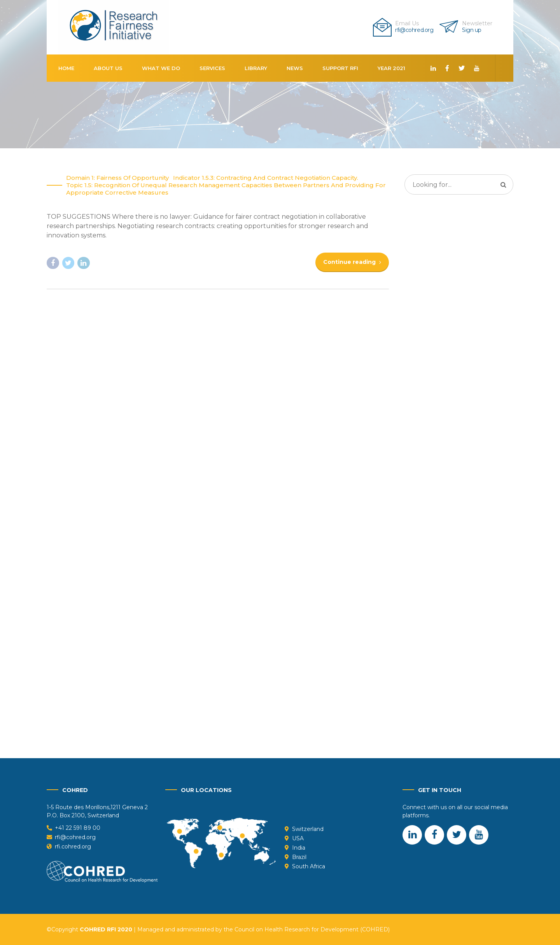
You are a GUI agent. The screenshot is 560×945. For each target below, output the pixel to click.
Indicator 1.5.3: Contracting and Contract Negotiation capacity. (266, 178)
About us (108, 68)
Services (212, 68)
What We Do (161, 68)
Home (66, 68)
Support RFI (340, 68)
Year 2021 (391, 68)
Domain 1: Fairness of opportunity (117, 178)
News (295, 68)
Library (256, 68)
